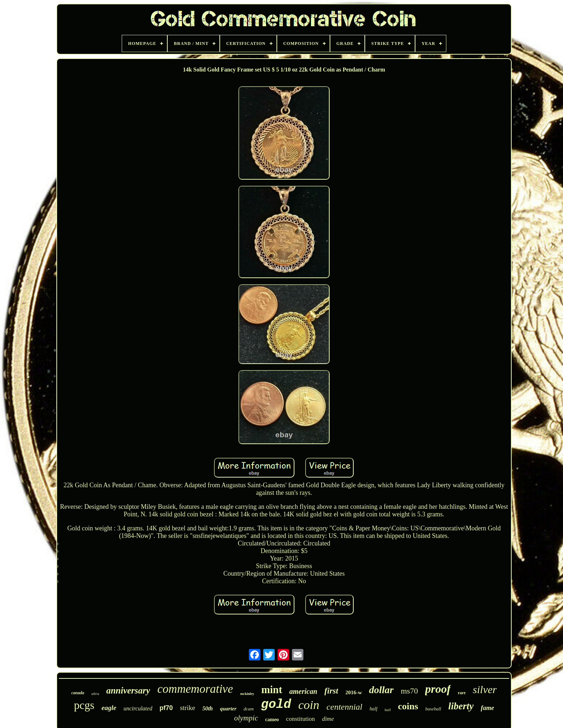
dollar (381, 690)
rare (462, 693)
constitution (301, 719)
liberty (461, 706)
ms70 (409, 691)
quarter (228, 709)
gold (276, 705)
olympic (246, 718)
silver (485, 689)
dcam (249, 709)
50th (207, 708)
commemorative (195, 689)
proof (438, 689)
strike (187, 708)
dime (328, 719)
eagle (109, 708)
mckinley (247, 694)
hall (388, 710)
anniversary (128, 690)
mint (272, 690)
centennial (344, 707)
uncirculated (138, 708)
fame (487, 708)
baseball (433, 709)
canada (78, 693)
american (303, 691)
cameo (272, 720)
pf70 (166, 708)
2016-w (354, 692)
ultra (95, 694)
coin (309, 705)
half (373, 709)
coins (408, 706)
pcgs (84, 705)
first (331, 691)
